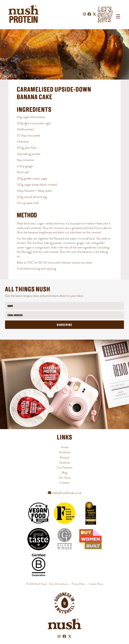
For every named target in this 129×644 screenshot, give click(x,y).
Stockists (65, 462)
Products (65, 452)
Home (65, 447)
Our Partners (64, 467)
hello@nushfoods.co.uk (67, 493)
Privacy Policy (78, 584)
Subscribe (65, 325)
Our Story (65, 478)
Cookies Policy (96, 584)
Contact (65, 483)
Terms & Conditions (58, 584)
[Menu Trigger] (118, 16)
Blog (64, 473)
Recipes (64, 457)
